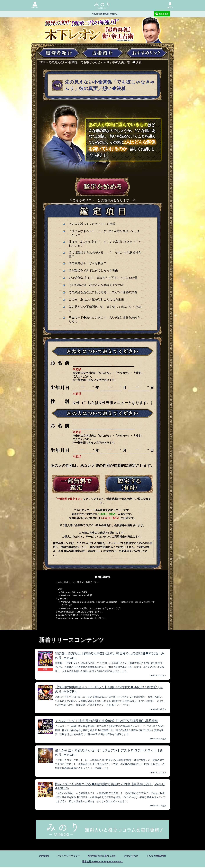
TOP (42, 62)
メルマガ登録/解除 (156, 857)
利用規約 (44, 857)
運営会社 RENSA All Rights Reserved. (102, 862)
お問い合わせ (131, 857)
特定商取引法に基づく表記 (102, 857)
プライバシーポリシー (68, 857)
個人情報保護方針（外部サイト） (84, 551)
